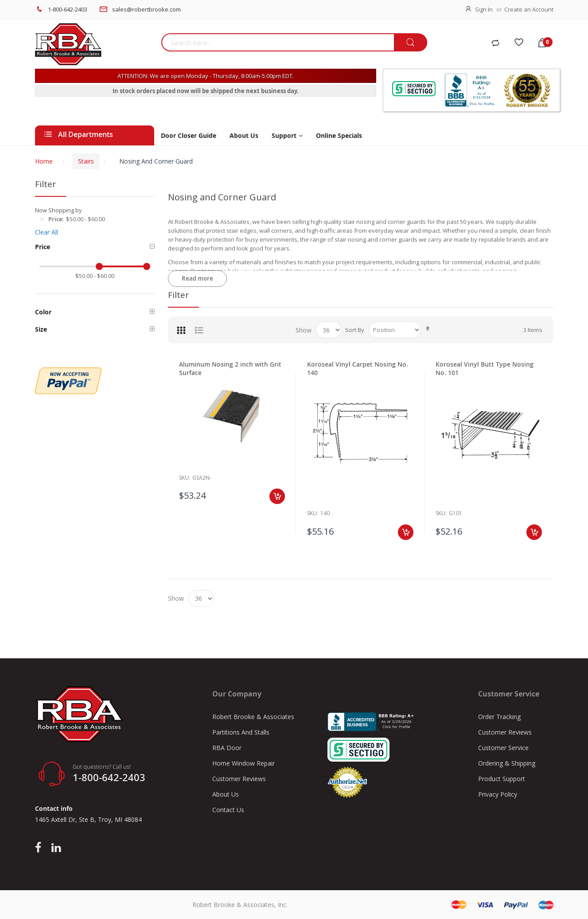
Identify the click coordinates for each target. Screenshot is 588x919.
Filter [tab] (178, 295)
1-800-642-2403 (68, 9)
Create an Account (529, 9)
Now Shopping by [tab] (58, 210)
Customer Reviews (239, 779)
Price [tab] (43, 247)
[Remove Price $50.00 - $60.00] (42, 219)
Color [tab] (43, 312)
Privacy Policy (498, 794)
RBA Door (227, 748)
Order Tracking (499, 717)
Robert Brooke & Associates (253, 717)
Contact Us (228, 810)
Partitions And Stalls (241, 732)
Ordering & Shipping (507, 763)
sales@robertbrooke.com (146, 9)
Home (44, 161)
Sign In (484, 9)
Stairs (86, 161)
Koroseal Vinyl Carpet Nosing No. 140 (358, 368)
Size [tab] (41, 329)
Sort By (355, 330)
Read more (197, 278)
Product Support (502, 779)
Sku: (313, 513)
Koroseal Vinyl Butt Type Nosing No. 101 (485, 368)
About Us (226, 794)
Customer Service (503, 748)
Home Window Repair (243, 763)
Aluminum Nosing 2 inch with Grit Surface (230, 368)
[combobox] (278, 42)
